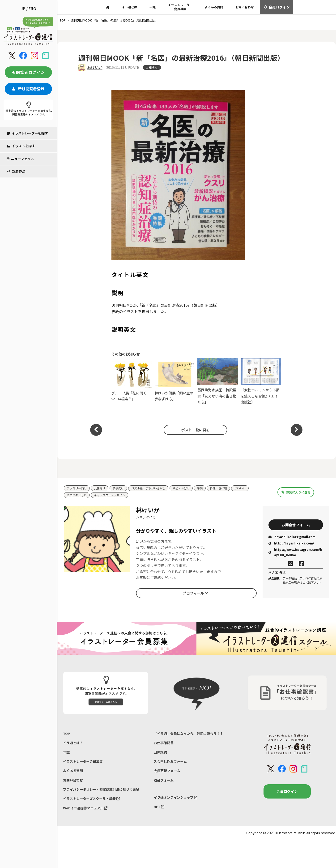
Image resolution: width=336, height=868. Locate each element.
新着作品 (16, 171)
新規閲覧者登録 (28, 89)
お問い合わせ (245, 7)
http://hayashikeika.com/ (291, 544)
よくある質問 (214, 7)
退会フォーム (164, 783)
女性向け (102, 488)
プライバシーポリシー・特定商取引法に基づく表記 (104, 793)
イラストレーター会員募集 (180, 7)
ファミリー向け (78, 488)
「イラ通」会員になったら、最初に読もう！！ (191, 734)
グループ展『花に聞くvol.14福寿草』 (132, 381)
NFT (159, 811)
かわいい (250, 488)
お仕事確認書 (164, 744)
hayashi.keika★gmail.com (292, 538)
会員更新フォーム (168, 773)
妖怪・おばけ (188, 488)
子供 (208, 488)
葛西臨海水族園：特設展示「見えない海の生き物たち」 (218, 381)
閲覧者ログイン (28, 72)
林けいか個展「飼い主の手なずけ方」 (175, 381)
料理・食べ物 (227, 488)
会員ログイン (276, 7)
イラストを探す (21, 146)
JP (23, 9)
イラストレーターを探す (27, 133)
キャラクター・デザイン (112, 495)
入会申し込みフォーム (171, 763)
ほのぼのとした (78, 495)
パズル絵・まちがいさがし (153, 488)
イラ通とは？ (74, 744)
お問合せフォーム (296, 525)
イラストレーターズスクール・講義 (93, 803)
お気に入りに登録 (296, 492)
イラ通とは (130, 7)
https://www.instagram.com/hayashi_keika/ (295, 553)
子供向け (121, 488)
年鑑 (153, 7)
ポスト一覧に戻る (194, 430)
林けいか (95, 67)
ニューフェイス (20, 159)
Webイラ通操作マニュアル (87, 813)
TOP (67, 734)
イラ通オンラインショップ (177, 801)
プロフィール (196, 593)
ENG (32, 9)
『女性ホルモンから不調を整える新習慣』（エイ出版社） (261, 381)
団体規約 (161, 754)
